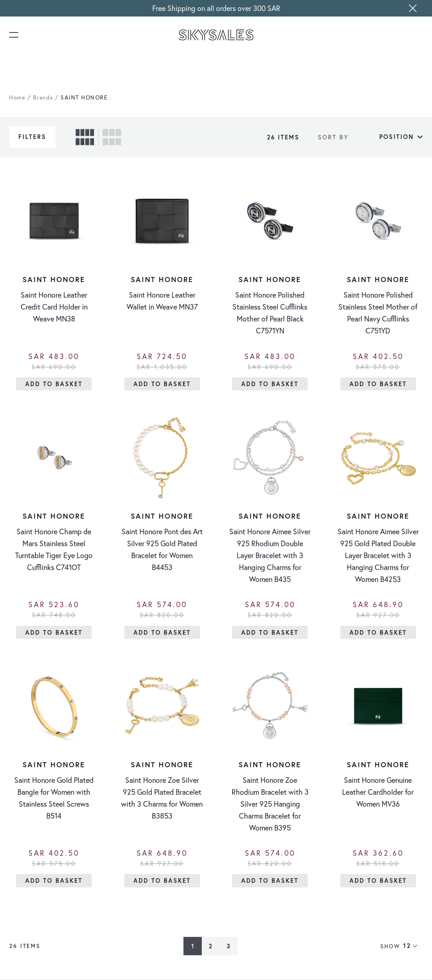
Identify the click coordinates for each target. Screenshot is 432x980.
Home (17, 97)
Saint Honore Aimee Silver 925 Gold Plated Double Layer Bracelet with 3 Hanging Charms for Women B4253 (378, 556)
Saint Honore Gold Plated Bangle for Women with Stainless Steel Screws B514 (54, 799)
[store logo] (216, 35)
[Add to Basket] (54, 384)
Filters (32, 137)
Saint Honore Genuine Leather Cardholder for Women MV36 (378, 793)
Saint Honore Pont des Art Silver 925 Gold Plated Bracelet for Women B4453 (162, 550)
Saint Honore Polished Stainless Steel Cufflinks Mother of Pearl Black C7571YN (270, 313)
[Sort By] (388, 137)
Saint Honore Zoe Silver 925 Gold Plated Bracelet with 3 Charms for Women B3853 (162, 799)
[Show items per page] (413, 947)
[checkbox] (85, 137)
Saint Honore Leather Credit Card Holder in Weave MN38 (54, 307)
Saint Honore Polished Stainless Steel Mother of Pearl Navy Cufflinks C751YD (378, 313)
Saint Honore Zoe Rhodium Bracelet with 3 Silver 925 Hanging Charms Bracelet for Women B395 (270, 805)
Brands (43, 97)
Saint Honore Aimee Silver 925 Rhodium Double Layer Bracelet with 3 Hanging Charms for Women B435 (270, 556)
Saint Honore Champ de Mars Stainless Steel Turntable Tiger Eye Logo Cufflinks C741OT (54, 550)
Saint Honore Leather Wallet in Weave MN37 (162, 301)
